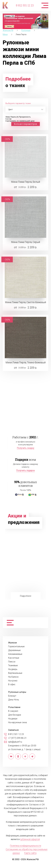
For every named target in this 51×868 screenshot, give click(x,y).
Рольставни (14, 707)
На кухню (13, 681)
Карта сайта (30, 853)
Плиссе (12, 662)
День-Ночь (14, 700)
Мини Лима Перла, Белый (26, 182)
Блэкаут (12, 696)
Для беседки (15, 715)
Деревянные (14, 650)
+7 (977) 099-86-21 (17, 738)
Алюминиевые (15, 654)
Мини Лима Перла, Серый (26, 242)
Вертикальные (15, 673)
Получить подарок (26, 470)
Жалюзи (12, 643)
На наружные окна (17, 722)
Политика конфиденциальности (26, 846)
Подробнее (26, 596)
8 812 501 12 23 (25, 5)
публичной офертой (30, 839)
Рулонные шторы (17, 692)
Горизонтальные (16, 647)
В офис (12, 684)
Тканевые (13, 666)
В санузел (13, 711)
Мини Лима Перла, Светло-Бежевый (26, 302)
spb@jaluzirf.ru (15, 742)
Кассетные (14, 658)
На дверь (13, 669)
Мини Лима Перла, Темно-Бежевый (26, 362)
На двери (13, 719)
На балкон (13, 677)
